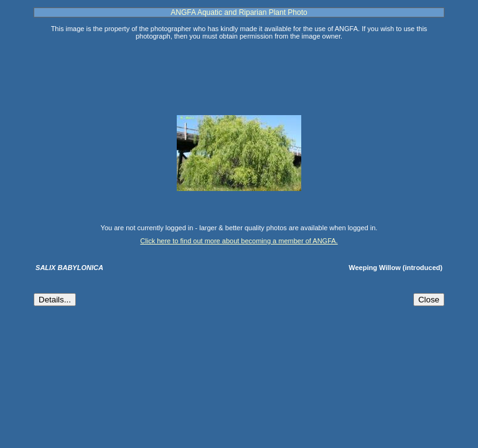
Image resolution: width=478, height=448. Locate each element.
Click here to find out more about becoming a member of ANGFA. (239, 241)
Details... (55, 300)
